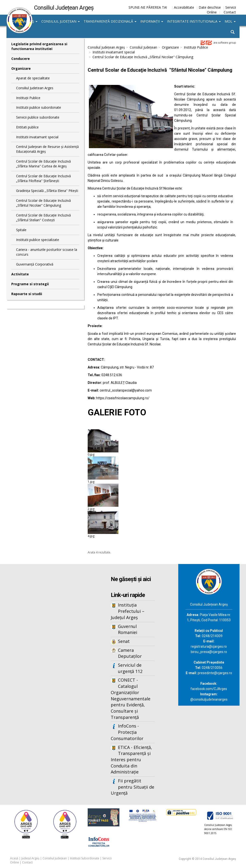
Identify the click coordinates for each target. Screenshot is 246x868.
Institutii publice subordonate (39, 107)
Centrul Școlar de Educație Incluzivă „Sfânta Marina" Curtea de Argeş (43, 164)
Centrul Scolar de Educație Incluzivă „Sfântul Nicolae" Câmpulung (43, 203)
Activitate (20, 274)
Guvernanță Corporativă (35, 264)
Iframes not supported (45, 643)
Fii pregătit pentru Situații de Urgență (132, 787)
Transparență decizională (110, 21)
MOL (230, 21)
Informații (152, 21)
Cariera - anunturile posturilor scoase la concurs (47, 252)
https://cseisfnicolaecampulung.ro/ (123, 398)
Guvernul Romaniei (128, 629)
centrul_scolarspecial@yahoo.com (126, 390)
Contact (230, 12)
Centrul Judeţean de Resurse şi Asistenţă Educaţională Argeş (47, 149)
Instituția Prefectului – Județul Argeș (128, 611)
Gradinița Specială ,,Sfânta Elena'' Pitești (47, 191)
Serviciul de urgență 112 (130, 668)
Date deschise (210, 7)
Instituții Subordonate (85, 858)
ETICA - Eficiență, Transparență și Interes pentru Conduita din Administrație (131, 760)
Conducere (21, 59)
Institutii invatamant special (37, 137)
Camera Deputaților (130, 653)
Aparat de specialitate (33, 78)
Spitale (21, 230)
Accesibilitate (184, 7)
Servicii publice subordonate (38, 117)
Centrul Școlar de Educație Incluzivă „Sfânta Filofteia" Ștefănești (43, 178)
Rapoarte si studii (27, 294)
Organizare (21, 68)
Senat (124, 641)
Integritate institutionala (194, 21)
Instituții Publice (28, 98)
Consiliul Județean (61, 21)
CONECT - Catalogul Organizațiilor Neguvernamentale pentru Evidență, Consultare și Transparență (131, 698)
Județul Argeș (23, 21)
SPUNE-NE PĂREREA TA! (148, 7)
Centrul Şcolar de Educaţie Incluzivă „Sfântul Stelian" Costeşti (43, 218)
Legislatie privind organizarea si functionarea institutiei (39, 46)
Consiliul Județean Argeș (106, 47)
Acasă (14, 858)
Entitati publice (27, 127)
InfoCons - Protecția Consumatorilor (127, 732)
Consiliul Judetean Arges (35, 88)
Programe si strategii (30, 284)
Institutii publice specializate (38, 240)
